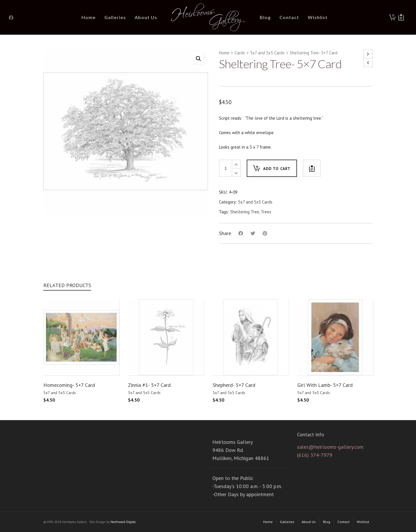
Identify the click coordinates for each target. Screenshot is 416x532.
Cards (240, 53)
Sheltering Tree (245, 212)
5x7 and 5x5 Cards (267, 53)
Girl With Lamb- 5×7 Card (325, 385)
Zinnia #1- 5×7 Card (149, 385)
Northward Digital (123, 522)
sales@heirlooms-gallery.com (330, 447)
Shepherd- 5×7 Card (234, 385)
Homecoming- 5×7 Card (69, 385)
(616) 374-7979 (315, 455)
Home (224, 53)
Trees (266, 212)
